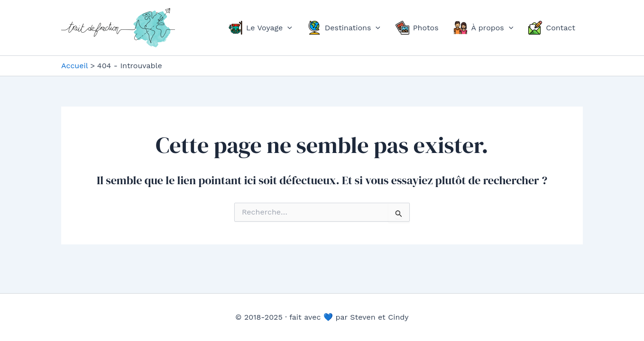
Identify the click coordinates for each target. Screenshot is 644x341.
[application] (287, 28)
